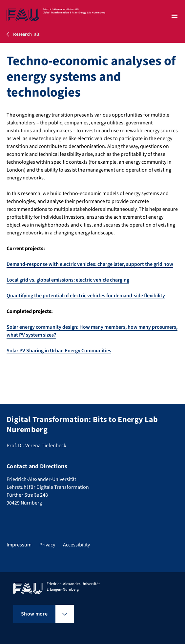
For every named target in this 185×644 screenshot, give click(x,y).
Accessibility (76, 545)
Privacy (47, 545)
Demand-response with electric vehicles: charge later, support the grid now (90, 264)
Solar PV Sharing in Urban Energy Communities (59, 351)
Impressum (19, 545)
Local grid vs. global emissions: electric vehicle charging (68, 280)
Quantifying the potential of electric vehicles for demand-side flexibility (86, 296)
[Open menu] (175, 16)
